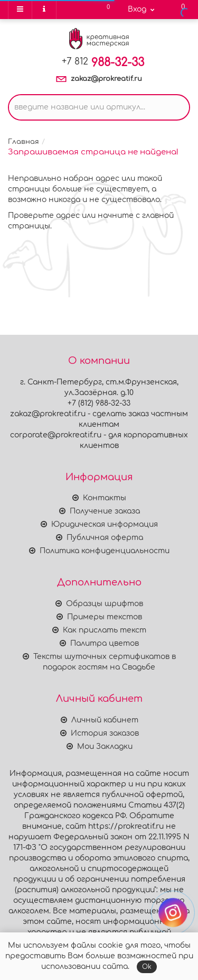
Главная (23, 142)
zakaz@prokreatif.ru (106, 79)
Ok (147, 967)
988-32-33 (103, 62)
